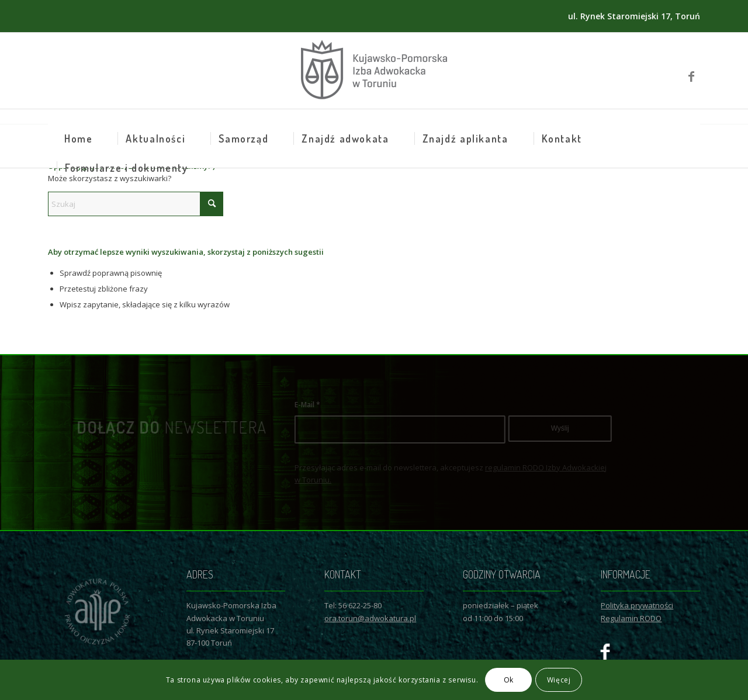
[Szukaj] (136, 204)
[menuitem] (78, 138)
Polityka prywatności (637, 605)
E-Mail (337, 405)
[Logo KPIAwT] (374, 71)
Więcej (559, 680)
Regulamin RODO (631, 618)
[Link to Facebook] (691, 71)
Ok (509, 680)
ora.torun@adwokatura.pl (370, 618)
